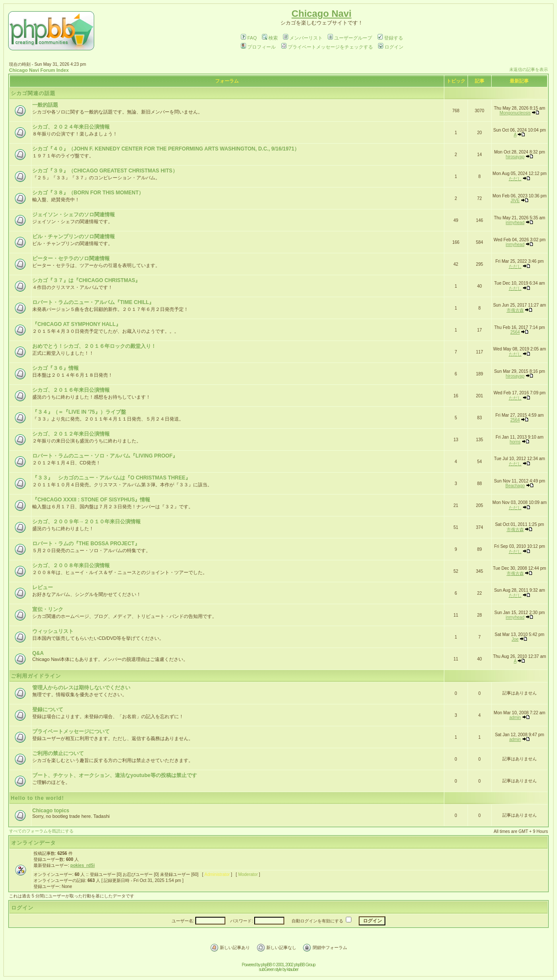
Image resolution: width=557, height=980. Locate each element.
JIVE (515, 201)
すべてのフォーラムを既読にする (41, 831)
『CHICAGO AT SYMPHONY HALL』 (77, 324)
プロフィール (258, 47)
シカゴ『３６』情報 (55, 368)
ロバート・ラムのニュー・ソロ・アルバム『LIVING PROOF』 (105, 456)
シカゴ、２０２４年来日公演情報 (71, 127)
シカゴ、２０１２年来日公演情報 (71, 434)
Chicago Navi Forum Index (39, 70)
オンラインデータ (34, 843)
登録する (390, 38)
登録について (48, 710)
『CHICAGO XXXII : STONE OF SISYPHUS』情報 (91, 500)
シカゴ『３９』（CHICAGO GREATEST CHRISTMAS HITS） (105, 171)
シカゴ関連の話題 (33, 93)
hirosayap (515, 157)
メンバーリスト (303, 38)
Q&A (38, 653)
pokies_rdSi (83, 865)
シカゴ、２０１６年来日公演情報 (71, 390)
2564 (515, 332)
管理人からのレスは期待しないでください (81, 688)
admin (515, 717)
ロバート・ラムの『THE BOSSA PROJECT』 (86, 544)
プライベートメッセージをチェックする (327, 47)
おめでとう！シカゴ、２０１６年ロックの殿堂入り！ (94, 346)
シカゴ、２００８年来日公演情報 (71, 565)
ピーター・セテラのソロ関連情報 (71, 258)
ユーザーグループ (350, 38)
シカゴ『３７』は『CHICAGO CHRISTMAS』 (86, 280)
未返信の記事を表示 (529, 69)
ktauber (292, 969)
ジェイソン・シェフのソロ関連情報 (74, 215)
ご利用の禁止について (58, 753)
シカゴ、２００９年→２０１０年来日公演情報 (86, 522)
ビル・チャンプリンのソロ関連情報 (74, 237)
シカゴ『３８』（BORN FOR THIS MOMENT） (88, 193)
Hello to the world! (37, 798)
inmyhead (515, 223)
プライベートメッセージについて (71, 731)
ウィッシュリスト (53, 631)
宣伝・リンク (48, 609)
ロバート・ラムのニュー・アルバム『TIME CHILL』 (93, 302)
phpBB (266, 965)
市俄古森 (515, 310)
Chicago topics (51, 811)
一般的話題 (45, 105)
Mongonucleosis (515, 113)
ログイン (391, 47)
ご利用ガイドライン (36, 676)
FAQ (249, 38)
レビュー (43, 587)
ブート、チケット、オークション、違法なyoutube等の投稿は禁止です (115, 775)
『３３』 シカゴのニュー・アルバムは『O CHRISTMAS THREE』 (111, 478)
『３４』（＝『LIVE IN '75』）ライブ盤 (79, 412)
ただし (515, 179)
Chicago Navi (322, 14)
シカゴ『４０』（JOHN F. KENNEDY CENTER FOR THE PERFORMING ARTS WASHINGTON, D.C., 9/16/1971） (166, 149)
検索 (270, 38)
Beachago (515, 486)
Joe (515, 639)
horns (515, 442)
